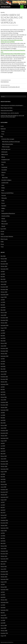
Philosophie (4, 198)
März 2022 (3, 369)
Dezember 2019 (4, 431)
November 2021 (4, 379)
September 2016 (4, 528)
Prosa (3, 134)
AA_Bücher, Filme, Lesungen (8, 139)
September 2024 (4, 295)
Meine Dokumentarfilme (8, 144)
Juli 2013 (3, 592)
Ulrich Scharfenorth (13, 25)
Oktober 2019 (4, 436)
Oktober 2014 (4, 577)
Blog (2, 136)
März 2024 (3, 310)
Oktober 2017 (4, 495)
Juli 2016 (3, 533)
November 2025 (4, 264)
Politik (3, 12)
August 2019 (4, 441)
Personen (4, 195)
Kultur (3, 175)
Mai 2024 (3, 305)
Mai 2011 (3, 613)
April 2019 (3, 451)
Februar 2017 (4, 515)
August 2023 (4, 328)
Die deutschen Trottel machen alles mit (13, 86)
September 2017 (4, 497)
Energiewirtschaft (6, 160)
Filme (3, 165)
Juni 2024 (3, 302)
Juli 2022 (3, 359)
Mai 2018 (3, 477)
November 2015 (4, 554)
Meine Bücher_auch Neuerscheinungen (11, 142)
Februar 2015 (4, 567)
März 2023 (3, 341)
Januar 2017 (3, 518)
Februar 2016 (4, 546)
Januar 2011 (3, 615)
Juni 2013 (3, 595)
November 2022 (4, 351)
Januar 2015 (3, 569)
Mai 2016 (3, 538)
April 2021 (3, 392)
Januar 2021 (3, 400)
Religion (3, 208)
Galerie (2, 234)
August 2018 (4, 472)
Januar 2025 (3, 284)
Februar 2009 (4, 626)
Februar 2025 (4, 282)
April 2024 (3, 307)
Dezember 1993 (4, 633)
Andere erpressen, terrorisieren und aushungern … (12, 105)
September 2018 (4, 469)
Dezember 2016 (4, 520)
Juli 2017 (3, 502)
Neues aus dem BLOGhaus (7, 193)
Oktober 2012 (4, 600)
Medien (3, 188)
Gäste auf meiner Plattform (7, 237)
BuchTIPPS (3, 229)
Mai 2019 (3, 449)
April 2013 (3, 597)
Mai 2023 (3, 336)
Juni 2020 (3, 415)
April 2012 (3, 608)
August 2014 (4, 582)
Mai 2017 (3, 508)
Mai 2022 (3, 364)
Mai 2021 (3, 390)
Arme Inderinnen (13, 81)
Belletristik (3, 129)
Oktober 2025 (4, 266)
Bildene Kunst (5, 154)
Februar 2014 (4, 587)
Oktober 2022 (4, 354)
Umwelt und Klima (6, 216)
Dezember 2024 (4, 287)
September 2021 (4, 384)
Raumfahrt (4, 206)
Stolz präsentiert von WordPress (7, 642)
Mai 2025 (3, 277)
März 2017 (3, 513)
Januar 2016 (3, 549)
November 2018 (4, 464)
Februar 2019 (4, 456)
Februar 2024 (4, 313)
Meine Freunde (4, 239)
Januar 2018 (3, 487)
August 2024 (4, 297)
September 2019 (4, 438)
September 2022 (4, 356)
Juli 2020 (3, 413)
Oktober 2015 (4, 556)
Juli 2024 (3, 300)
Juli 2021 (3, 387)
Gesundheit (4, 170)
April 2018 (3, 479)
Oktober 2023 (4, 323)
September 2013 (4, 590)
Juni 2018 (3, 474)
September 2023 (4, 325)
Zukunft (3, 226)
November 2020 (4, 405)
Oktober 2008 (4, 631)
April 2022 (3, 366)
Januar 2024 (3, 315)
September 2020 (4, 410)
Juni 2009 (3, 620)
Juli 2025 (3, 272)
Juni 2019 (3, 446)
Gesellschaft (4, 167)
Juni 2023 (3, 333)
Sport (3, 211)
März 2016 (3, 543)
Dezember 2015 (4, 551)
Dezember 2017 (4, 490)
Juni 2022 (3, 361)
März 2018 (3, 482)
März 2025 (3, 279)
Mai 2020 (3, 418)
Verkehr (3, 219)
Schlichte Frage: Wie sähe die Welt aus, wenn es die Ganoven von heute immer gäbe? (12, 116)
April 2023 (3, 338)
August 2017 (4, 500)
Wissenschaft (5, 224)
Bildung (3, 157)
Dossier (2, 231)
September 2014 (4, 579)
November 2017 (4, 492)
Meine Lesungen (6, 147)
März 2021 (3, 395)
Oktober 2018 (4, 466)
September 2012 (4, 602)
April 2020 (3, 420)
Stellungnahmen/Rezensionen (8, 213)
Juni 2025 (3, 274)
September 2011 (4, 610)
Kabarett (3, 172)
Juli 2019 (3, 443)
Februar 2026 (4, 259)
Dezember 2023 (4, 318)
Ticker (2, 247)
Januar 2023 (3, 346)
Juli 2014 (3, 584)
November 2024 (4, 289)
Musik (3, 190)
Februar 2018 (4, 484)
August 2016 (4, 531)
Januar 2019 (3, 459)
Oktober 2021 (4, 382)
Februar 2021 (4, 397)
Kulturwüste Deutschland (7, 110)
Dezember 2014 (4, 572)
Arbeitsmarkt (4, 152)
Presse (3, 203)
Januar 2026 (3, 261)
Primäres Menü (25, 7)
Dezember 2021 (4, 377)
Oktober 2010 (4, 618)
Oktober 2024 (4, 292)
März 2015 (3, 564)
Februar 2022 (4, 372)
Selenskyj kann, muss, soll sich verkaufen (10, 113)
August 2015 (4, 561)
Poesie (3, 131)
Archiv (2, 126)
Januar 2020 (3, 428)
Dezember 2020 (4, 402)
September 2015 (4, 559)
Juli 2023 (3, 331)
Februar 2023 (4, 343)
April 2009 (3, 623)
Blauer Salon (5, 178)
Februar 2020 (4, 425)
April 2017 (3, 510)
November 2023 (4, 320)
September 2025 (4, 269)
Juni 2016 (3, 536)
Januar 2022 (3, 374)
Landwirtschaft (5, 183)
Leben (3, 185)
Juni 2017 (3, 505)
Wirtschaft (4, 221)
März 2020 (3, 423)
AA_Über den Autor (6, 149)
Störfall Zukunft (6, 7)
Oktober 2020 (4, 407)
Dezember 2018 (4, 461)
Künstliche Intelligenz (6, 180)
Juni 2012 (3, 605)
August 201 (3, 636)
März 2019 (3, 454)
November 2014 (4, 574)
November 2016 (4, 523)
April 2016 (3, 541)
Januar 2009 (3, 628)
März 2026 (3, 256)
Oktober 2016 (4, 525)
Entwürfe (4, 162)
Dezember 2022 (4, 348)
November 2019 (4, 433)
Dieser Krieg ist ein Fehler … (7, 108)
